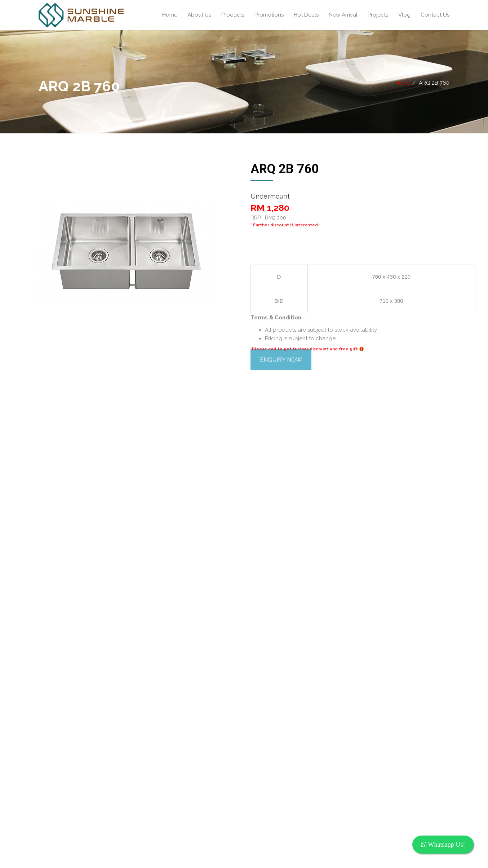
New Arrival (343, 15)
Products (233, 15)
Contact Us (435, 15)
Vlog (404, 15)
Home (170, 15)
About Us (199, 15)
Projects (378, 15)
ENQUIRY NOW (281, 606)
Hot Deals (306, 15)
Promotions (269, 15)
